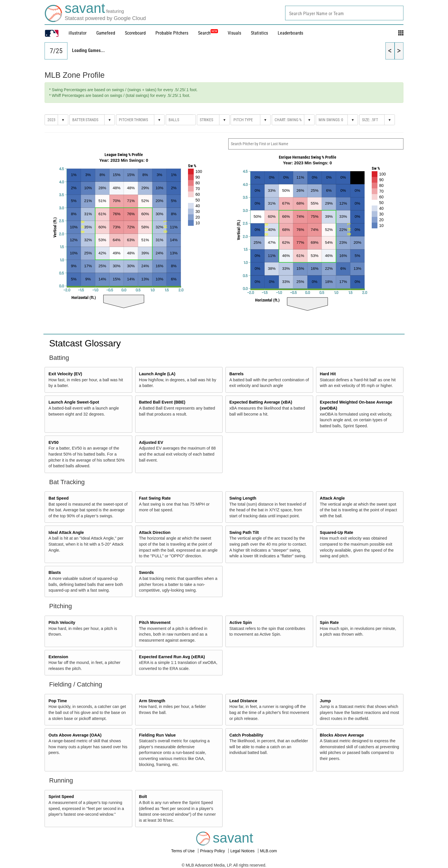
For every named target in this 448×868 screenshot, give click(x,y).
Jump (325, 701)
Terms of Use (183, 851)
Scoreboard (135, 33)
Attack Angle (332, 498)
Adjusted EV (151, 442)
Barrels (237, 374)
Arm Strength (152, 701)
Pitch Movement (155, 622)
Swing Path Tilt (244, 532)
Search (208, 33)
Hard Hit (328, 374)
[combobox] (344, 13)
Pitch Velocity (62, 622)
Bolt (143, 797)
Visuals (234, 33)
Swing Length (243, 498)
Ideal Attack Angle (66, 532)
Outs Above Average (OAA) (75, 735)
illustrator (78, 33)
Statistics (259, 33)
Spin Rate (329, 622)
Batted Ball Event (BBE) (162, 402)
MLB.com (268, 851)
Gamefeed (106, 33)
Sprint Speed (61, 797)
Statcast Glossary (85, 343)
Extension (58, 657)
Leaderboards (290, 33)
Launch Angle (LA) (157, 374)
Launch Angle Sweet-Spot (74, 402)
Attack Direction (155, 532)
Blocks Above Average (342, 735)
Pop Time (58, 701)
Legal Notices (243, 851)
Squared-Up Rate (336, 532)
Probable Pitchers (172, 33)
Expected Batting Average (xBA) (261, 402)
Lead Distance (243, 701)
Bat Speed (59, 498)
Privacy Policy (213, 851)
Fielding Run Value (157, 735)
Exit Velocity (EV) (65, 374)
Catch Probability (246, 735)
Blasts (55, 572)
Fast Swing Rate (155, 498)
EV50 (54, 442)
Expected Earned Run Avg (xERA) (172, 657)
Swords (146, 572)
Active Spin (241, 622)
